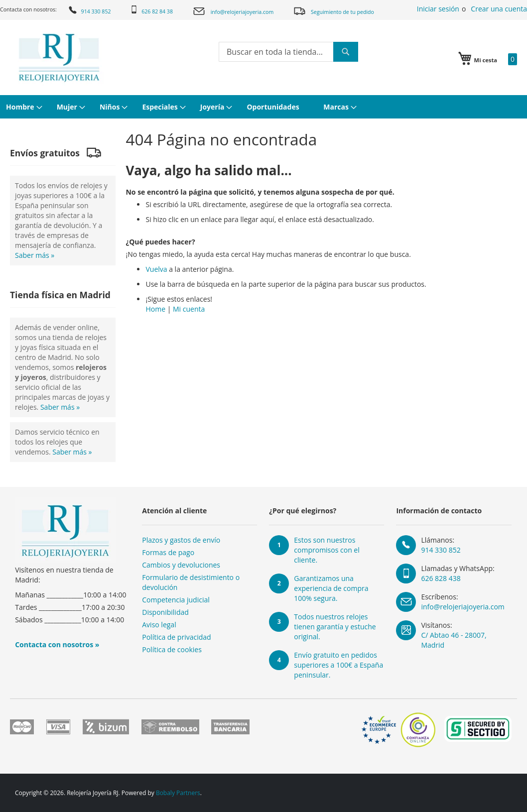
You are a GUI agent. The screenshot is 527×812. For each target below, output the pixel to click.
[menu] (263, 107)
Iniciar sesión (438, 9)
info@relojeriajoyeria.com (233, 11)
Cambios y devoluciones (181, 565)
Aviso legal (159, 625)
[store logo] (59, 58)
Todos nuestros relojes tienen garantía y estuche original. (335, 627)
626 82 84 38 (151, 10)
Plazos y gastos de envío (181, 540)
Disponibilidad (165, 612)
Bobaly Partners (178, 793)
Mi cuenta (189, 309)
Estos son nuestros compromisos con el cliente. (327, 550)
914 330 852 (89, 10)
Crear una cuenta (499, 9)
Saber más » (35, 255)
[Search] (346, 52)
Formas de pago (168, 552)
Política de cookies (172, 649)
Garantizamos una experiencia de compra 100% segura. (331, 588)
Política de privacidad (176, 637)
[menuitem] (23, 107)
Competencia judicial (176, 600)
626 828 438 (441, 578)
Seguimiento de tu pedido (333, 11)
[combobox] (288, 52)
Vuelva (156, 269)
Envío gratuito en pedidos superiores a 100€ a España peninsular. (338, 665)
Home (155, 309)
